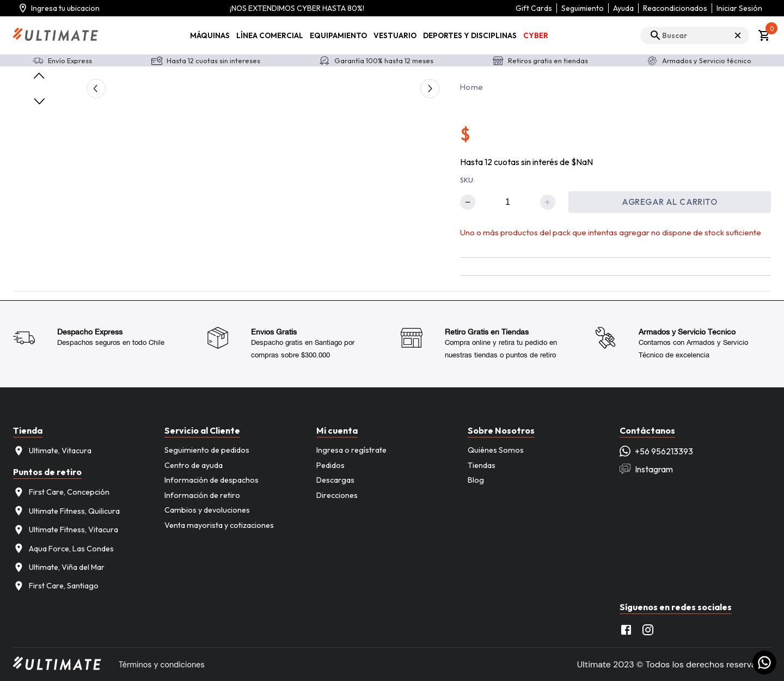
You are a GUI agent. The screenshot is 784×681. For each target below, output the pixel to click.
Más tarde (127, 58)
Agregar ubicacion (59, 58)
